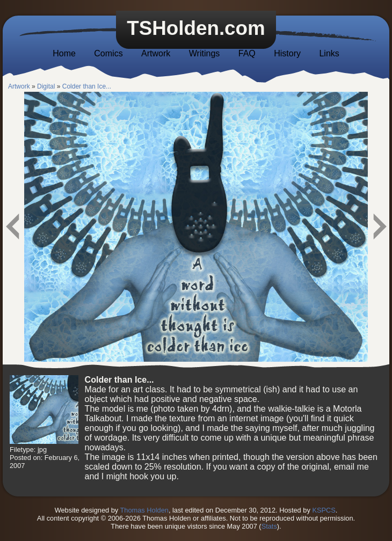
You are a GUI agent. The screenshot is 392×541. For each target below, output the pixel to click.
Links (329, 53)
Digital (46, 86)
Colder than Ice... (87, 86)
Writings (205, 53)
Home (64, 53)
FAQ (247, 53)
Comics (108, 53)
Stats (269, 526)
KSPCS (324, 510)
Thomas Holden (144, 510)
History (287, 53)
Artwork (156, 53)
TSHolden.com (196, 28)
